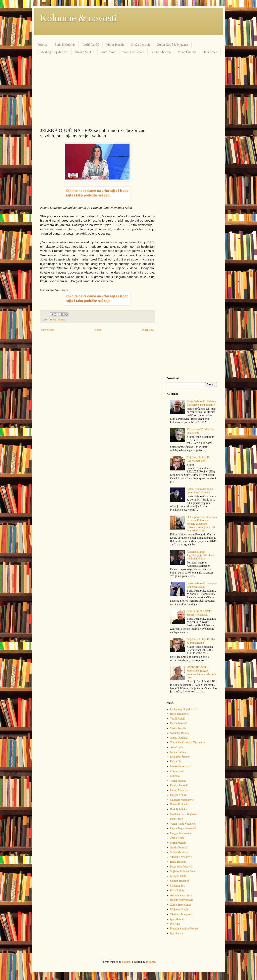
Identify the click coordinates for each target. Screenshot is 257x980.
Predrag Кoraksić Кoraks (184, 929)
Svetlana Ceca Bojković (184, 814)
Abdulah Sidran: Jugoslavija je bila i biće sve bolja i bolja (200, 555)
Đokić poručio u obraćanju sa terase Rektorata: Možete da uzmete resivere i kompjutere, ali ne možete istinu (202, 524)
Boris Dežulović (65, 45)
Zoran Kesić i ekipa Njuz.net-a (188, 742)
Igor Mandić (177, 919)
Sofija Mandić (178, 843)
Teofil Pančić (91, 45)
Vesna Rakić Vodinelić (183, 824)
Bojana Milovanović (182, 900)
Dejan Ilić (176, 762)
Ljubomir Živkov (180, 757)
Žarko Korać (177, 838)
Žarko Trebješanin (181, 905)
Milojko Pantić (179, 876)
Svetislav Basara (134, 52)
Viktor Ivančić (115, 45)
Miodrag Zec (178, 886)
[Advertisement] (128, 90)
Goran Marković (180, 790)
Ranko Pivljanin (179, 804)
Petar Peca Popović (181, 867)
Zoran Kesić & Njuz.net (173, 45)
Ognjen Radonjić (180, 881)
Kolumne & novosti (78, 18)
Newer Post (48, 330)
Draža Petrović (141, 45)
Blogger (150, 962)
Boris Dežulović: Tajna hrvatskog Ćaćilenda (200, 491)
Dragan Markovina (181, 833)
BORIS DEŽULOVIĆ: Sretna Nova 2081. (200, 613)
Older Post (148, 330)
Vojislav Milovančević (183, 871)
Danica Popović (179, 785)
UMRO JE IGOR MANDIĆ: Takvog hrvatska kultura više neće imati (201, 672)
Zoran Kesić (177, 771)
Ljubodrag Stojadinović (53, 52)
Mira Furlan (177, 890)
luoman (126, 962)
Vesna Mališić (178, 781)
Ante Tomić (109, 52)
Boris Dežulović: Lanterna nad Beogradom (202, 585)
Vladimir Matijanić (181, 914)
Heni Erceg (210, 52)
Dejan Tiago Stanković (183, 828)
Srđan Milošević (179, 852)
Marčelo (175, 776)
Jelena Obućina (161, 52)
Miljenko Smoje (179, 910)
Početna (42, 45)
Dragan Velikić (85, 52)
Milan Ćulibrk (187, 52)
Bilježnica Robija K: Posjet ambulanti (198, 459)
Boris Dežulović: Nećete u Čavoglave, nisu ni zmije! (202, 403)
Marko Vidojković (181, 766)
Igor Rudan (177, 933)
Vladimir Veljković (181, 857)
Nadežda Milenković (182, 800)
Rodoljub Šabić (179, 809)
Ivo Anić (175, 924)
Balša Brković (178, 862)
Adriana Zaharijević (182, 895)
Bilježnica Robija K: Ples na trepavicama (201, 641)
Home (98, 330)
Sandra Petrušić (179, 848)
